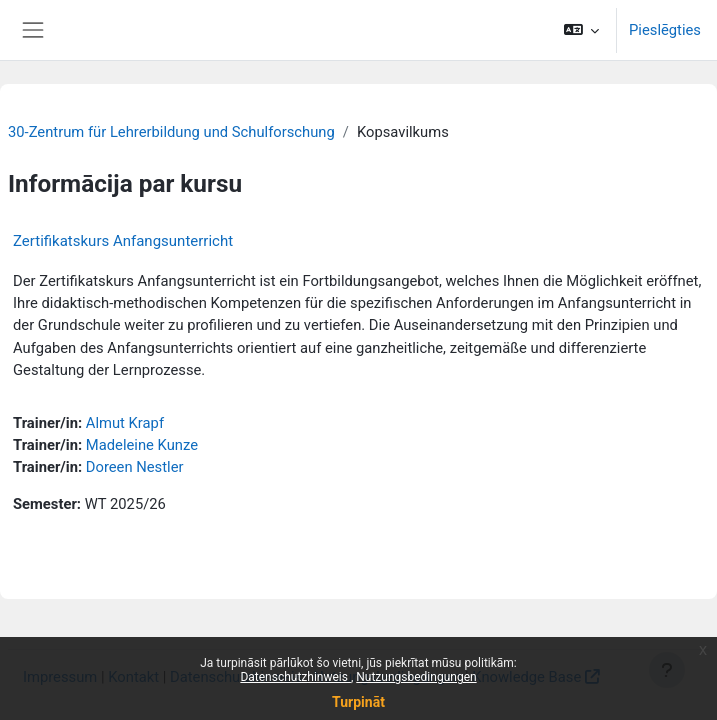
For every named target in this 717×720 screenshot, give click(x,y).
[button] (581, 30)
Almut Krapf (125, 423)
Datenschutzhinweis (295, 677)
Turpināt (358, 702)
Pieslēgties (665, 30)
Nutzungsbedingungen (416, 677)
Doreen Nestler (135, 467)
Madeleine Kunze (142, 445)
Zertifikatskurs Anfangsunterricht (123, 241)
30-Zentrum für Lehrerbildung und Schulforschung (171, 132)
